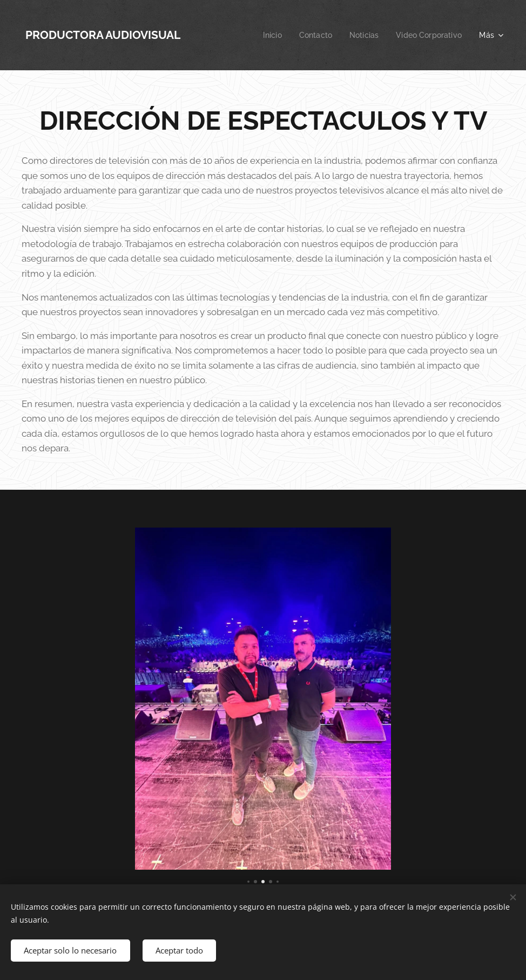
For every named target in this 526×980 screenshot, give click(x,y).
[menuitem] (265, 35)
